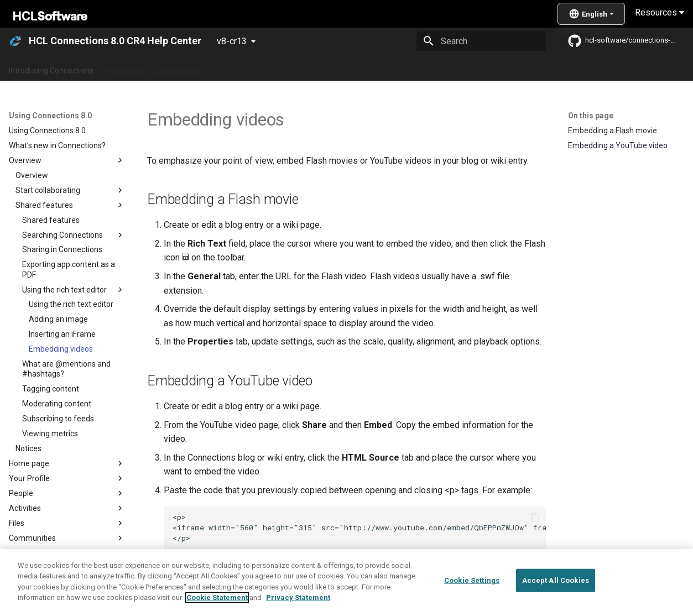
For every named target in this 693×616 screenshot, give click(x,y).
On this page (591, 116)
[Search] (481, 41)
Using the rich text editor (249, 574)
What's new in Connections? (155, 68)
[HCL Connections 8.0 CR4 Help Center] (15, 41)
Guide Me (564, 68)
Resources (660, 12)
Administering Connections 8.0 (270, 68)
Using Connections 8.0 (375, 68)
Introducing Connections (51, 68)
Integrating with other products (481, 68)
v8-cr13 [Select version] (232, 41)
